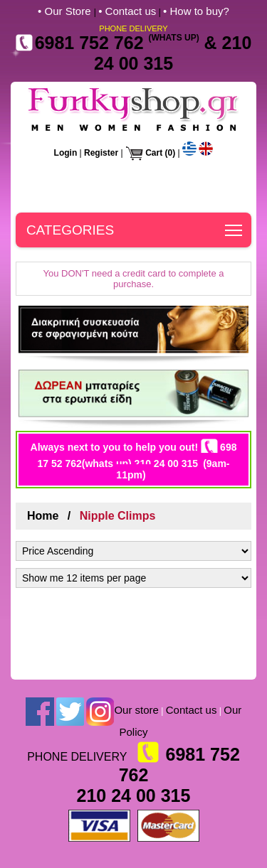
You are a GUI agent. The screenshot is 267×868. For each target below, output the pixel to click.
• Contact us (127, 11)
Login (66, 153)
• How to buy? (196, 11)
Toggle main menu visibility (235, 226)
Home (43, 516)
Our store (136, 710)
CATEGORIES (70, 230)
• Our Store (66, 11)
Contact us (192, 710)
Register (101, 153)
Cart (154, 153)
